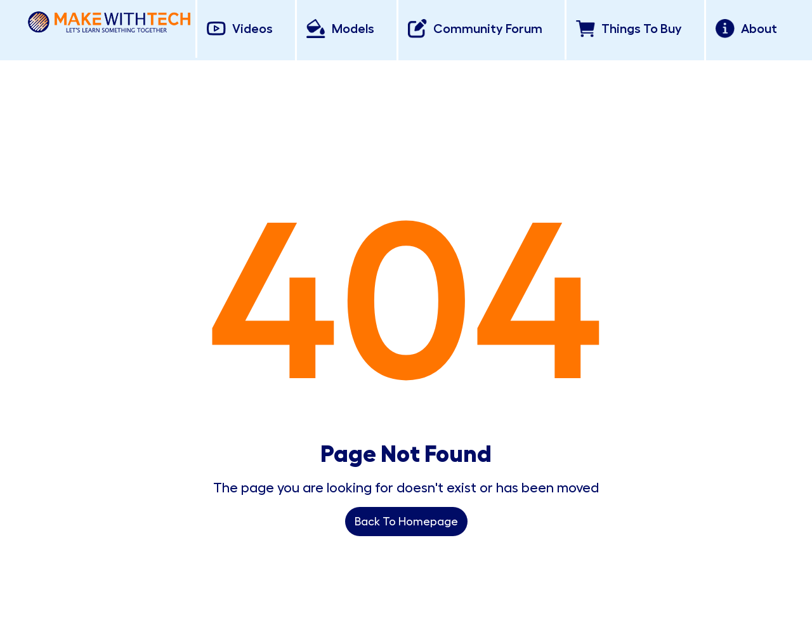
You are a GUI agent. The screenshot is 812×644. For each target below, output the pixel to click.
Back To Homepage (406, 522)
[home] (109, 20)
